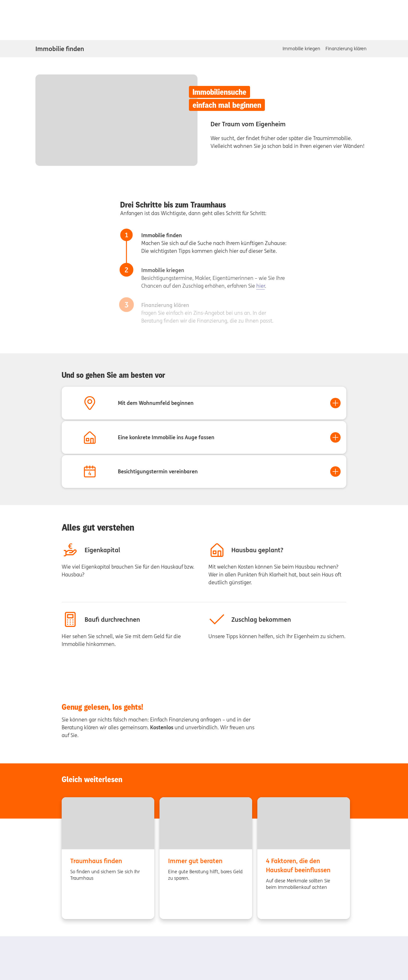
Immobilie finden (60, 49)
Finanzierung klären (346, 49)
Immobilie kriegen (301, 49)
